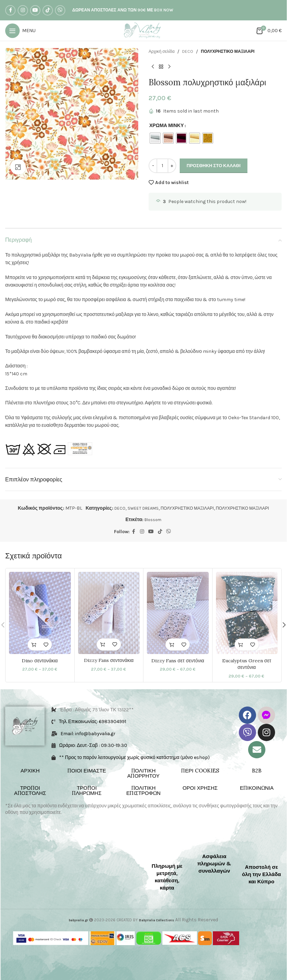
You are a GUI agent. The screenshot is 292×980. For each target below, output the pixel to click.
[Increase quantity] (172, 166)
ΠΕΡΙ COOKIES (200, 771)
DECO (192, 52)
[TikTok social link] (48, 10)
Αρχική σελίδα (163, 52)
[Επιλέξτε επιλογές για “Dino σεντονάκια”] (34, 645)
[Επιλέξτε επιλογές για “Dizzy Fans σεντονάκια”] (103, 645)
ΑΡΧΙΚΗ (30, 771)
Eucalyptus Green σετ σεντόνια (247, 664)
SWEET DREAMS (136, 508)
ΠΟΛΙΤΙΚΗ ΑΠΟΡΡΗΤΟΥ (143, 774)
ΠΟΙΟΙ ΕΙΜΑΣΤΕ (87, 771)
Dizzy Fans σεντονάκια (109, 660)
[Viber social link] (60, 10)
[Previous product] (153, 67)
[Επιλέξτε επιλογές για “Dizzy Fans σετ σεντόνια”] (172, 645)
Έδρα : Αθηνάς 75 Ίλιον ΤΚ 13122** (97, 710)
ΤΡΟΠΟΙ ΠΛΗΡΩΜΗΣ (87, 791)
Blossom (153, 520)
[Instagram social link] (23, 10)
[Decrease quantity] (153, 166)
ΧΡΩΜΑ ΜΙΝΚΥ (167, 126)
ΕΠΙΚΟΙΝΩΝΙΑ (257, 788)
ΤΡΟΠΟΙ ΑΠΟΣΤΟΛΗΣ (30, 791)
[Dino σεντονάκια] (40, 613)
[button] (284, 625)
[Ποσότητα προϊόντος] (162, 166)
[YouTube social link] (35, 10)
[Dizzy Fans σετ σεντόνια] (178, 613)
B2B (257, 771)
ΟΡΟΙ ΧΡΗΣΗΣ (200, 788)
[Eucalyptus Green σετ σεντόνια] (247, 613)
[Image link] (27, 848)
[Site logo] (144, 30)
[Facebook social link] (10, 10)
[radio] (155, 138)
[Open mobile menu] (20, 31)
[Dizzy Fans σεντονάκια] (109, 613)
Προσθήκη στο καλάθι (214, 166)
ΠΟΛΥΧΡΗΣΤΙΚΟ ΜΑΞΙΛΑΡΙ (237, 52)
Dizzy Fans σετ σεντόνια (178, 660)
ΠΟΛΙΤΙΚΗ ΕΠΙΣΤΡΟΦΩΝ (143, 791)
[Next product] (169, 67)
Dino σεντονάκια (40, 660)
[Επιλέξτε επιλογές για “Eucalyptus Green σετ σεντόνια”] (241, 645)
